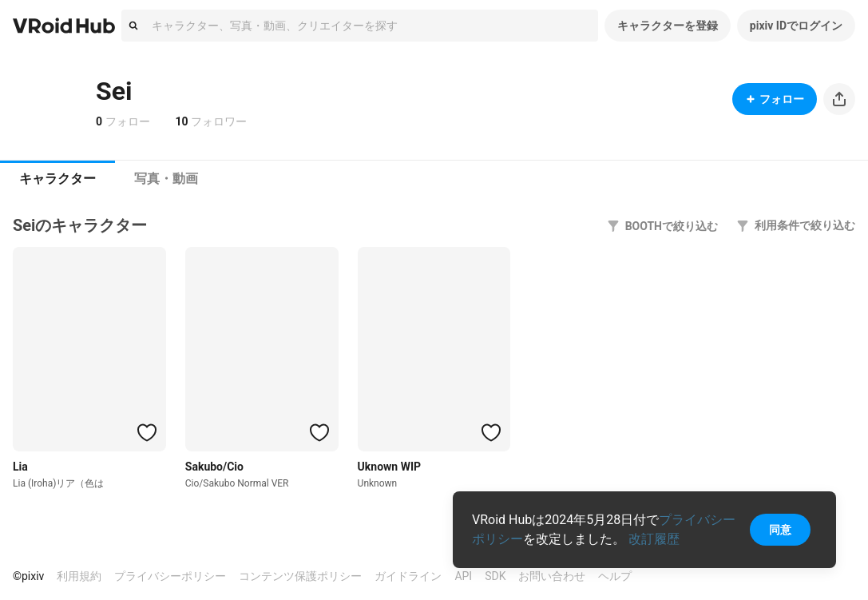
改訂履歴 (654, 539)
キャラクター (57, 179)
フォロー (775, 99)
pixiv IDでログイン (796, 26)
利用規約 (79, 576)
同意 (780, 530)
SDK (495, 576)
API (463, 576)
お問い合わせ (552, 576)
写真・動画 (166, 179)
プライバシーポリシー (170, 576)
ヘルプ (615, 576)
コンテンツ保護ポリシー (300, 576)
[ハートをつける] (147, 432)
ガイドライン (408, 576)
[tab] (57, 179)
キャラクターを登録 (668, 26)
